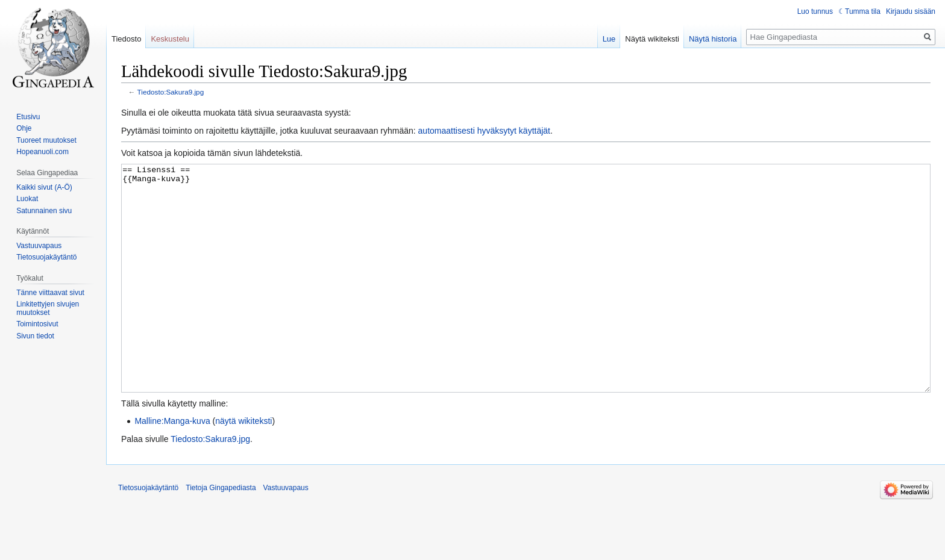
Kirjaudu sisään (911, 11)
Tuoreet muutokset (46, 140)
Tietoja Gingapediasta (221, 533)
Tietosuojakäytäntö (46, 257)
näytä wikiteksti (243, 466)
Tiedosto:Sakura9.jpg (171, 92)
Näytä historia (713, 39)
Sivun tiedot (35, 336)
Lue (609, 39)
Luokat (27, 199)
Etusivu (28, 117)
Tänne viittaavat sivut (50, 293)
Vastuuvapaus (39, 246)
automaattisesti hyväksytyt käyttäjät (484, 131)
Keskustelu (170, 39)
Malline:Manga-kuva (172, 466)
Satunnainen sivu (44, 211)
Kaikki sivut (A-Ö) (44, 187)
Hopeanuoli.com (42, 152)
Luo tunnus (815, 11)
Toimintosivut (37, 324)
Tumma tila (863, 11)
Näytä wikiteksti (652, 39)
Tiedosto (126, 39)
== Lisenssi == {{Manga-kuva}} (526, 301)
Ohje (24, 128)
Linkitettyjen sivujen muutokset (48, 308)
